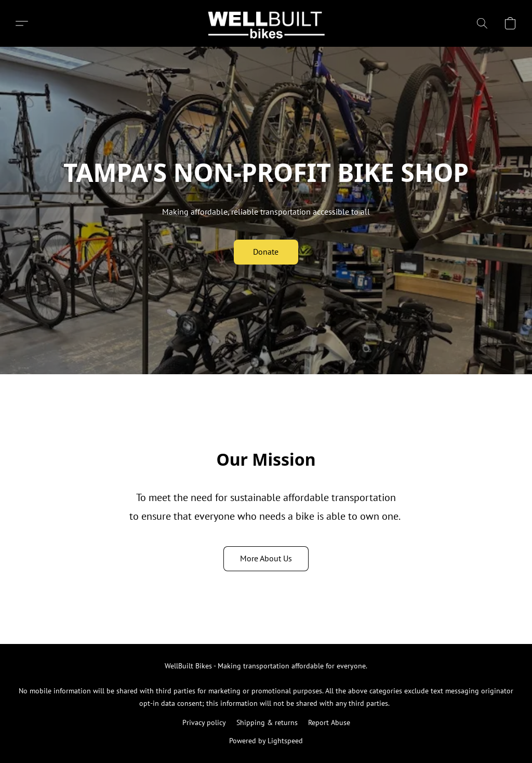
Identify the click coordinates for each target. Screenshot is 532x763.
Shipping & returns (267, 722)
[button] (266, 23)
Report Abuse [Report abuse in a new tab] (329, 722)
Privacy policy (204, 722)
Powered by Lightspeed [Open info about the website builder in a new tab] (266, 741)
